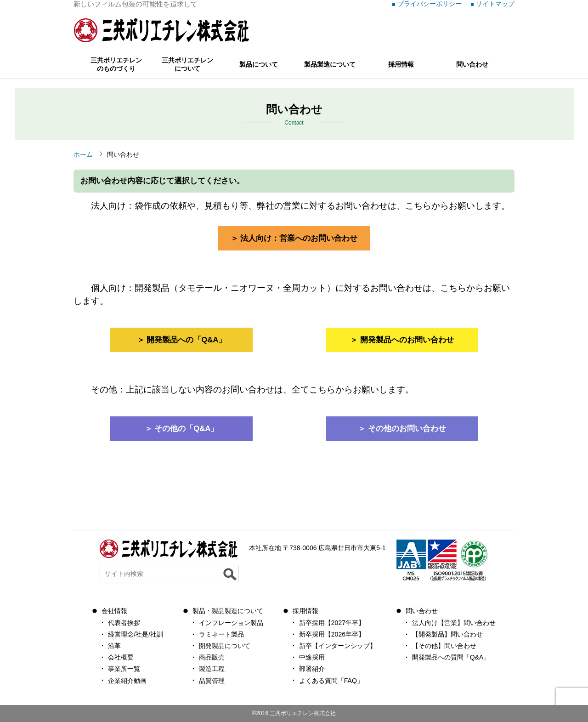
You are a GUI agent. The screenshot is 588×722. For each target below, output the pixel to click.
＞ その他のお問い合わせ (402, 429)
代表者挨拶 (124, 623)
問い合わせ (472, 64)
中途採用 (312, 657)
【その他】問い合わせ (444, 646)
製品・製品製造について (228, 611)
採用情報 (401, 64)
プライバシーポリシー (430, 4)
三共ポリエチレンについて (187, 64)
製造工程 (212, 669)
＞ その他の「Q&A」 (182, 429)
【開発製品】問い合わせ (447, 634)
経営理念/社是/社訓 (136, 634)
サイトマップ (495, 4)
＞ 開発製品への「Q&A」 (182, 340)
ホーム (83, 154)
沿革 (114, 646)
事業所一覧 (124, 669)
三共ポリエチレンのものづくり (116, 64)
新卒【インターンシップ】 (338, 646)
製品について (259, 64)
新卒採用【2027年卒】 (332, 623)
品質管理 (212, 681)
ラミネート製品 (221, 634)
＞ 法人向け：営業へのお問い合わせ (294, 238)
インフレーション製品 (231, 623)
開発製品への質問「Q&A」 (451, 657)
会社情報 (114, 611)
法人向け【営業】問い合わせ (454, 623)
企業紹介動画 (127, 681)
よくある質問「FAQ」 (331, 681)
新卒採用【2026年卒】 (332, 634)
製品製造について (330, 64)
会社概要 (121, 657)
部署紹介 (312, 669)
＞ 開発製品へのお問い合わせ (402, 340)
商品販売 (212, 657)
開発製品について (225, 646)
